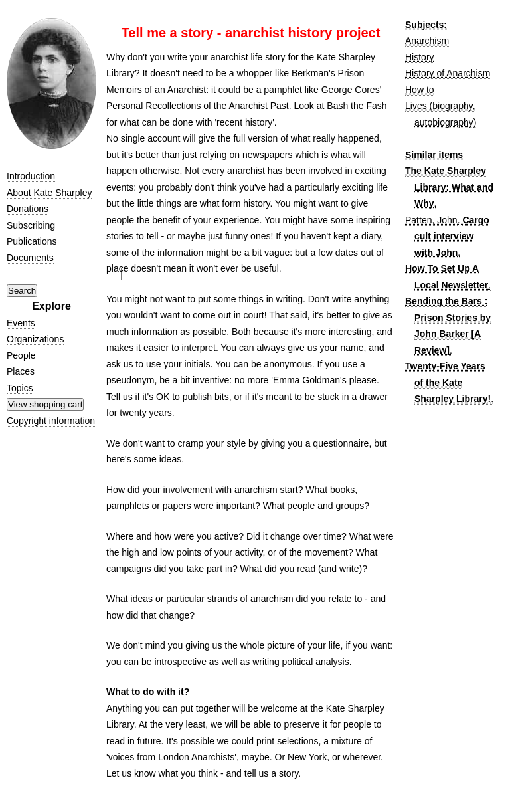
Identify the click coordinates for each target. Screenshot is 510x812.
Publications (32, 241)
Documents (30, 258)
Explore (51, 306)
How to (420, 90)
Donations (28, 209)
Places (21, 371)
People (21, 355)
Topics (20, 388)
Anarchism (427, 41)
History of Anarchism (448, 73)
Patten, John (431, 220)
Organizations (35, 339)
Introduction (31, 176)
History (420, 57)
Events (21, 323)
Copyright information (51, 421)
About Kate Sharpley (49, 193)
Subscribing (31, 225)
